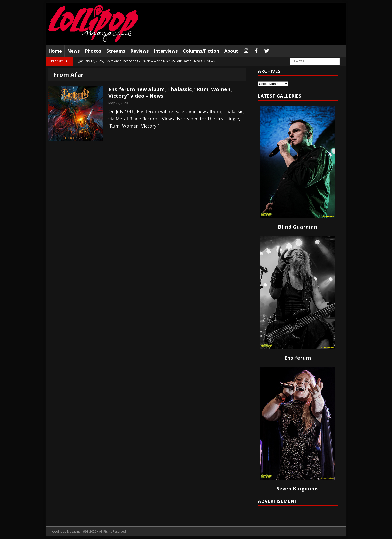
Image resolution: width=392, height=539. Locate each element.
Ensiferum (298, 358)
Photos (93, 51)
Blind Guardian (298, 227)
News (73, 51)
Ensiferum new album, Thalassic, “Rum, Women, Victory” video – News (170, 92)
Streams (116, 51)
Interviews (166, 51)
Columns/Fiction (201, 51)
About (231, 51)
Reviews (140, 51)
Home (55, 51)
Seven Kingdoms (298, 489)
